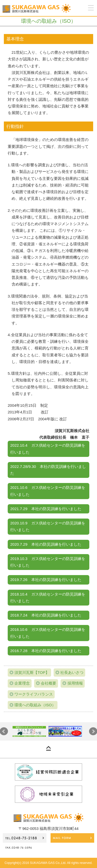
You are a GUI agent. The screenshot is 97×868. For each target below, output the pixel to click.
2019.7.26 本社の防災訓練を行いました (46, 580)
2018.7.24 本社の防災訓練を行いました (46, 615)
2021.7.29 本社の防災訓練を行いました (46, 509)
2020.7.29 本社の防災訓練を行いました (46, 544)
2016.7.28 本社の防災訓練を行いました (46, 651)
